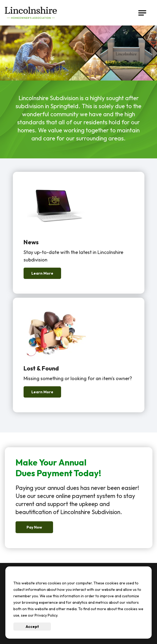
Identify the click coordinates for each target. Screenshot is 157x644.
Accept (32, 627)
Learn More (42, 273)
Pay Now (34, 527)
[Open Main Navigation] (142, 13)
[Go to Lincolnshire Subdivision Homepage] (32, 13)
